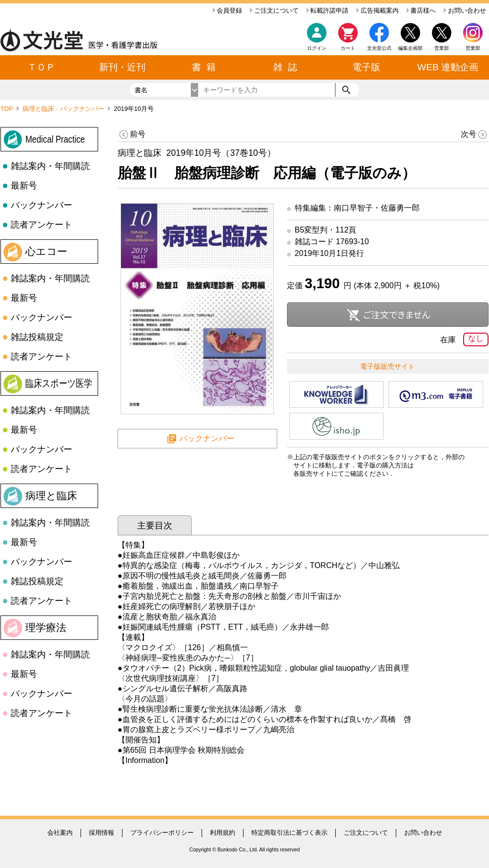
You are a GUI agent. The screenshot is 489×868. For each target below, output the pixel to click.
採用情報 (102, 833)
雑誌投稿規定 (37, 337)
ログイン (317, 48)
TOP (8, 109)
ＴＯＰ (41, 67)
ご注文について (274, 11)
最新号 (24, 186)
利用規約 (223, 833)
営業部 (473, 48)
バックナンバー (41, 205)
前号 (132, 135)
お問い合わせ (465, 11)
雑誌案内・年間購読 (50, 166)
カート (348, 39)
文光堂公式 (379, 48)
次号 (475, 135)
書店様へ (421, 11)
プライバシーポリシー (162, 833)
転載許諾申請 (327, 11)
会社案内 (60, 833)
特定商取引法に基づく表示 (289, 833)
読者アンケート (41, 225)
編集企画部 (410, 48)
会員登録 (227, 11)
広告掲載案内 (377, 11)
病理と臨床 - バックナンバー (64, 109)
